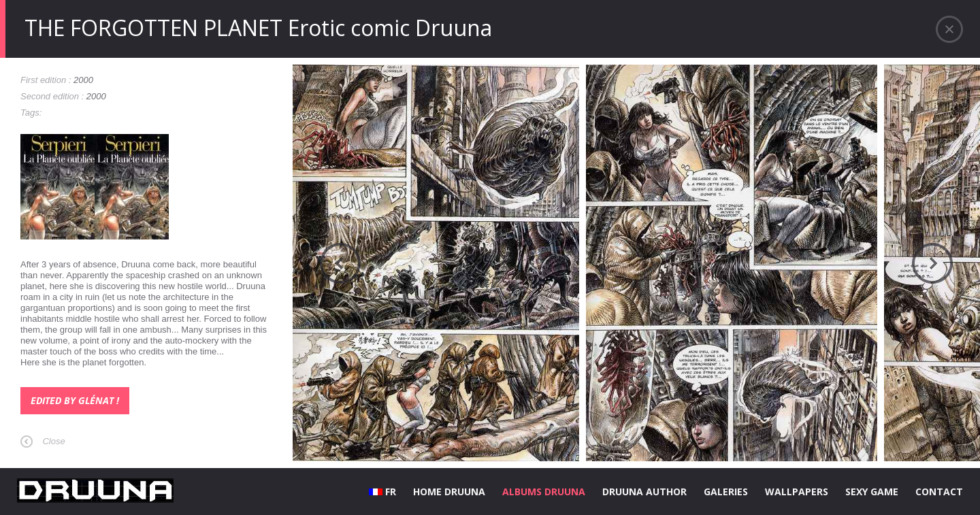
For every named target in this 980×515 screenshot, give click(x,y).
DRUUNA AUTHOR (644, 492)
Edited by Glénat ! (75, 400)
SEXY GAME (872, 492)
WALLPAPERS (797, 492)
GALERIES (726, 492)
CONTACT (939, 492)
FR (382, 492)
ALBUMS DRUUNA (544, 492)
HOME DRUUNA (449, 492)
